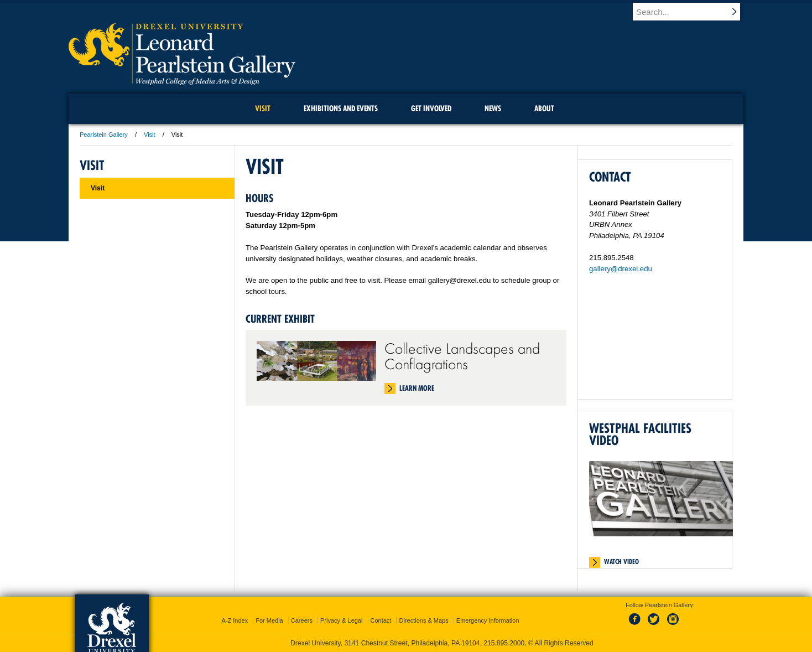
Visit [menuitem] (263, 108)
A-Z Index (235, 620)
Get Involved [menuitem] (431, 108)
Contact (381, 620)
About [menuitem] (544, 108)
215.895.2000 (504, 643)
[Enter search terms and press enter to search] (693, 12)
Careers (302, 620)
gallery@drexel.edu (621, 269)
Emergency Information (488, 620)
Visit (150, 134)
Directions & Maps (423, 620)
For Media (269, 620)
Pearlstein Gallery (104, 134)
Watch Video (621, 562)
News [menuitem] (493, 108)
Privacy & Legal (341, 620)
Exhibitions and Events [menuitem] (341, 108)
